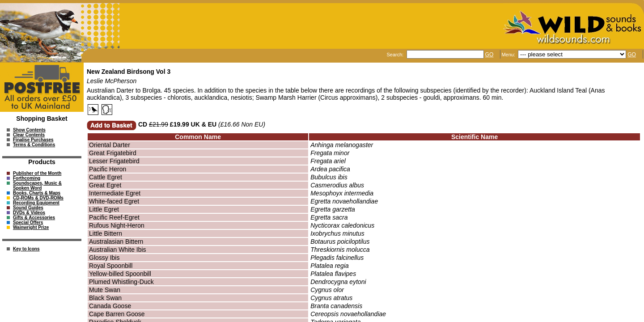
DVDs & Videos (29, 213)
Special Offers (28, 222)
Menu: (509, 55)
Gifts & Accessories (34, 218)
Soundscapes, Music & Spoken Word (37, 186)
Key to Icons (26, 249)
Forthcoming (27, 178)
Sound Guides (28, 208)
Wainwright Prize (31, 227)
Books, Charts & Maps (37, 193)
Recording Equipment (36, 203)
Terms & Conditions (34, 145)
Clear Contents (29, 135)
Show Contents (29, 130)
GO (489, 55)
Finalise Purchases (33, 140)
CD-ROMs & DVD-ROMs (38, 198)
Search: (396, 55)
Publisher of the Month (37, 173)
